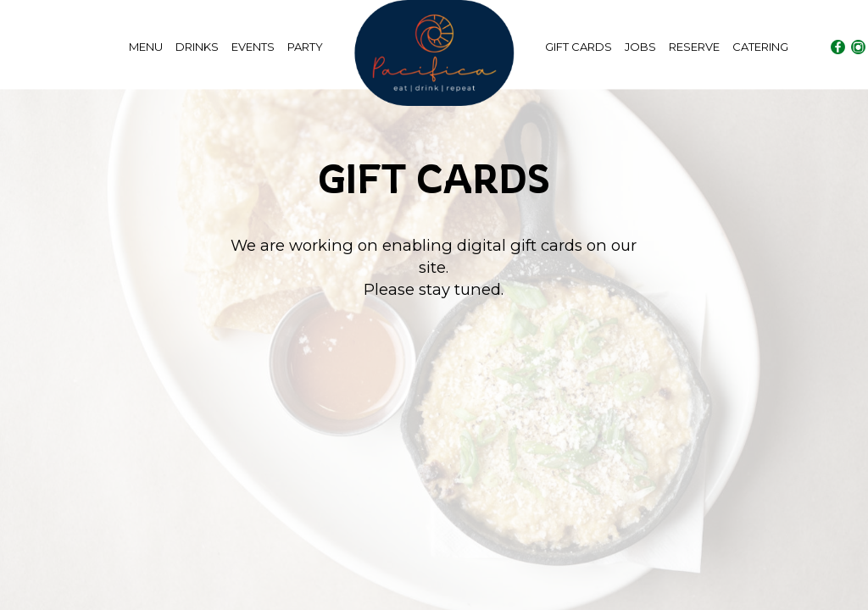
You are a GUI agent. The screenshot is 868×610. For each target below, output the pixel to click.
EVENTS (254, 47)
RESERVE (696, 47)
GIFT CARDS (580, 47)
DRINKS (198, 47)
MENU (147, 47)
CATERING (760, 47)
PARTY (305, 47)
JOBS (642, 47)
